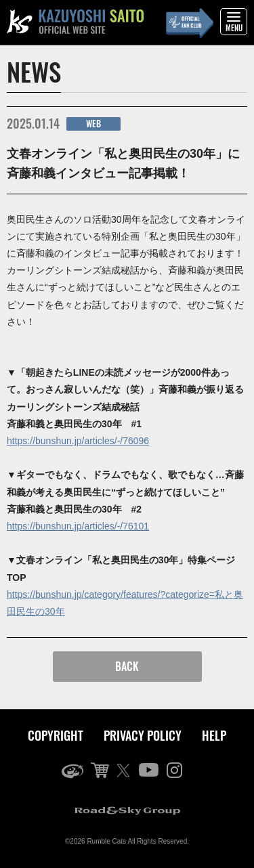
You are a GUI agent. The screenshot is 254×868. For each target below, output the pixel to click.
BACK (127, 666)
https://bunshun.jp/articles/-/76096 (78, 441)
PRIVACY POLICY (143, 735)
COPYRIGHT (56, 735)
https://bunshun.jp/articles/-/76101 (78, 526)
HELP (214, 735)
